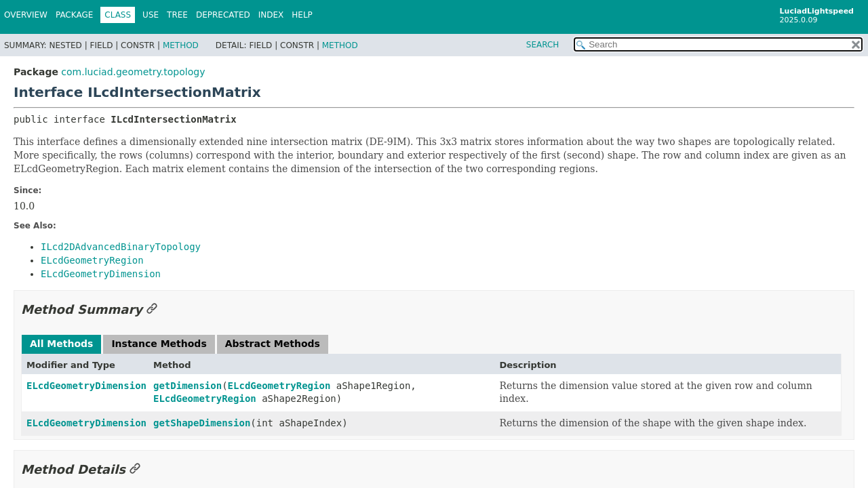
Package (74, 15)
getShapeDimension (202, 423)
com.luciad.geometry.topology (133, 72)
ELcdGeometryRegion (279, 386)
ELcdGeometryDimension (86, 386)
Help (302, 15)
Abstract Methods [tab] (273, 344)
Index (271, 15)
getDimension (188, 386)
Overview (26, 15)
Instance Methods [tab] (159, 344)
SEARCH (543, 45)
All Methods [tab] (61, 344)
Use (151, 15)
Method (181, 45)
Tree (177, 15)
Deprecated (223, 15)
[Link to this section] (152, 309)
